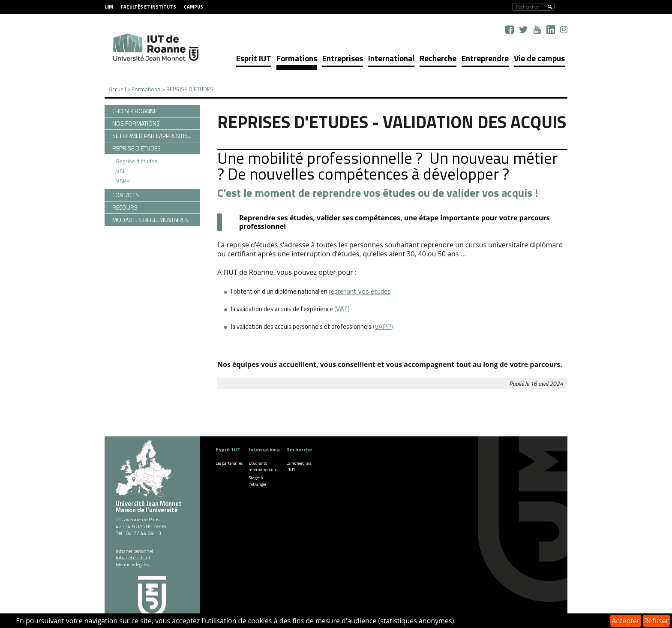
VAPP (123, 181)
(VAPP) (383, 326)
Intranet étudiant (133, 558)
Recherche (438, 58)
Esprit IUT (254, 58)
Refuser (656, 621)
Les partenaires (229, 463)
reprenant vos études (360, 291)
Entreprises (343, 58)
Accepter (625, 621)
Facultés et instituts (148, 7)
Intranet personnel (134, 551)
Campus (193, 7)
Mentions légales (132, 565)
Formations (297, 58)
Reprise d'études (137, 161)
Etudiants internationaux (263, 466)
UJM (109, 7)
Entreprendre (485, 58)
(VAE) (342, 309)
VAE (121, 171)
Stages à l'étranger (258, 481)
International (391, 58)
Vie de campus (539, 58)
